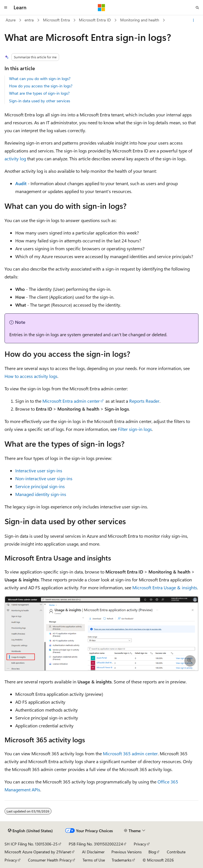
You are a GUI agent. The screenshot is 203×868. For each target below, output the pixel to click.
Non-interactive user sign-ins (44, 478)
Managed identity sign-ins (41, 494)
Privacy (140, 844)
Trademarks (122, 860)
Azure (11, 20)
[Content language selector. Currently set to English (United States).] (30, 831)
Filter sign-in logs (135, 429)
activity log (15, 159)
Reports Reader (144, 401)
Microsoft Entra (56, 20)
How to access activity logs (31, 376)
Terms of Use (94, 860)
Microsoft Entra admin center (71, 401)
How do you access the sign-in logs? (41, 86)
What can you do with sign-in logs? (40, 78)
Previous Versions (127, 852)
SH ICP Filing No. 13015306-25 (31, 844)
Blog (152, 852)
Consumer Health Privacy (50, 860)
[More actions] (194, 20)
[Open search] (197, 8)
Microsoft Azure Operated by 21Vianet (38, 852)
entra (29, 20)
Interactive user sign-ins (39, 470)
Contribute (176, 852)
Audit (21, 183)
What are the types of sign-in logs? (39, 93)
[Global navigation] (6, 8)
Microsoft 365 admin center (130, 753)
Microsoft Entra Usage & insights (165, 587)
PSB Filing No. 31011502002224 (96, 844)
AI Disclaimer (93, 852)
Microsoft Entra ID (95, 20)
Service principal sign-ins (40, 486)
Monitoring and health (140, 20)
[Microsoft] (101, 8)
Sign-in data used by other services (40, 101)
